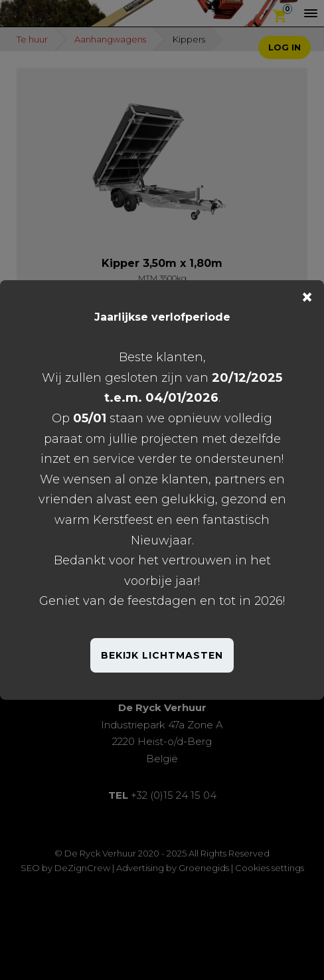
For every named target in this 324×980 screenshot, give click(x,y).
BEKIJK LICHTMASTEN (162, 655)
